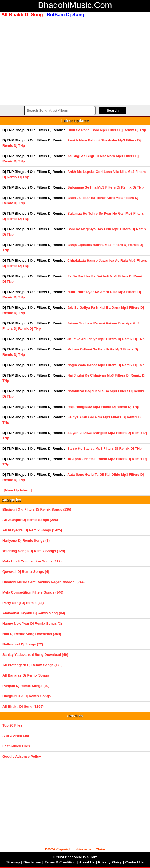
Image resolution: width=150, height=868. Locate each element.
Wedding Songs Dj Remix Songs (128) (34, 551)
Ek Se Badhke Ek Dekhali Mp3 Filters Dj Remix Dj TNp (73, 279)
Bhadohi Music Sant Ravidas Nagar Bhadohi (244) (44, 582)
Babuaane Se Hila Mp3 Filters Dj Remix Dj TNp (105, 187)
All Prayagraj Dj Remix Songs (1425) (32, 530)
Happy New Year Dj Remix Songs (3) (32, 623)
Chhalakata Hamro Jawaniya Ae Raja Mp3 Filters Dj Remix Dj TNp (75, 263)
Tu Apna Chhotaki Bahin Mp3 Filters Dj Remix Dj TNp (75, 462)
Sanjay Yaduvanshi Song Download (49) (35, 655)
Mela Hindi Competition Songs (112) (32, 561)
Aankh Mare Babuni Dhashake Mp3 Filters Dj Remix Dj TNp (72, 143)
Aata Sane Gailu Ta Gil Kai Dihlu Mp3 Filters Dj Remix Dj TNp (73, 477)
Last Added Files (16, 746)
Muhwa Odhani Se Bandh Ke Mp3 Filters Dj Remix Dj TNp (70, 352)
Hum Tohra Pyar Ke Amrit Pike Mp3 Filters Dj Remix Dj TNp (72, 295)
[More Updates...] (18, 490)
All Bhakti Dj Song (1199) (23, 706)
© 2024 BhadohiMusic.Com (75, 857)
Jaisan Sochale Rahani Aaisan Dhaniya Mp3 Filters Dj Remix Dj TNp (71, 326)
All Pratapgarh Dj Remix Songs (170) (32, 665)
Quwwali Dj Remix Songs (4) (26, 572)
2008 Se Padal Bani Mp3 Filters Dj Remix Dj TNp (107, 130)
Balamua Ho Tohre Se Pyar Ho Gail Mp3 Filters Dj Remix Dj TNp (73, 216)
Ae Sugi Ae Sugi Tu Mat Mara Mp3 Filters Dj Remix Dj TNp (70, 159)
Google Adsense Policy (22, 756)
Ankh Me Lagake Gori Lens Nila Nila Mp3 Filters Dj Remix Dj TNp (74, 174)
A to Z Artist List (16, 736)
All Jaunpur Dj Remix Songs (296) (30, 520)
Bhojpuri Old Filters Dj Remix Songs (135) (37, 509)
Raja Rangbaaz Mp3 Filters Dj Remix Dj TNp (103, 407)
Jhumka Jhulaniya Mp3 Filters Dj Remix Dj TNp (106, 339)
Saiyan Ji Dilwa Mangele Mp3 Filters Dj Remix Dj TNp (75, 435)
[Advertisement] (75, 60)
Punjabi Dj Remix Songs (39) (26, 686)
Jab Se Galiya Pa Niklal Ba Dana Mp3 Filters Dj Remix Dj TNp (73, 310)
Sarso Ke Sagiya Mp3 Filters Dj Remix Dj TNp (104, 448)
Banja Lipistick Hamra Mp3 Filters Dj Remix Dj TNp (73, 247)
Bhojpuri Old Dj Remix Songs (27, 696)
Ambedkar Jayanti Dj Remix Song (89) (34, 613)
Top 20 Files (12, 725)
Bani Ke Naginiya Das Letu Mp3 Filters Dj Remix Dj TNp (74, 232)
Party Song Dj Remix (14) (23, 603)
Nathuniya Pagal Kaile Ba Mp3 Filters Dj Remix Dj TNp (73, 394)
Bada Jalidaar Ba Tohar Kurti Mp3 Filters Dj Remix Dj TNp (70, 200)
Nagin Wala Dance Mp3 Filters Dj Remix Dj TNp (106, 365)
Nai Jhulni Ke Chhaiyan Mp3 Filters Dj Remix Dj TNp (74, 378)
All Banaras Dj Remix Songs (26, 675)
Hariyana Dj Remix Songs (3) (26, 541)
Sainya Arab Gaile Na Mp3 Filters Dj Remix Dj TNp (72, 420)
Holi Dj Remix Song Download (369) (32, 634)
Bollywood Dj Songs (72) (23, 644)
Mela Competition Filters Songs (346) (33, 592)
